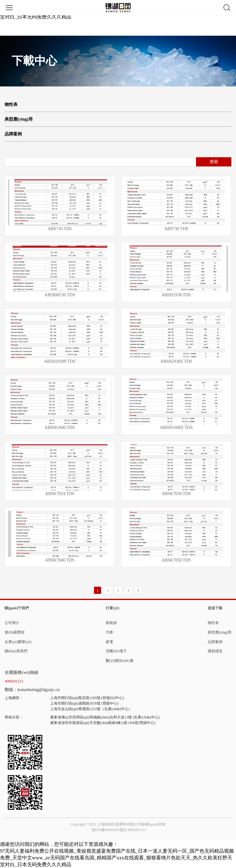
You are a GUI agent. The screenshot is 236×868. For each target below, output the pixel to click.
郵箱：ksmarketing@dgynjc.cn (32, 690)
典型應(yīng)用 (19, 119)
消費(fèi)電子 (116, 651)
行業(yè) (112, 608)
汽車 (109, 632)
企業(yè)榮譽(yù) (18, 642)
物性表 (11, 104)
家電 (109, 642)
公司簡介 (12, 623)
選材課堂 (215, 651)
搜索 (214, 162)
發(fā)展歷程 (15, 632)
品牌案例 (13, 134)
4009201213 (14, 681)
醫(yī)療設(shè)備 (119, 661)
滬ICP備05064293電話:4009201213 (119, 830)
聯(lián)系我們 (16, 651)
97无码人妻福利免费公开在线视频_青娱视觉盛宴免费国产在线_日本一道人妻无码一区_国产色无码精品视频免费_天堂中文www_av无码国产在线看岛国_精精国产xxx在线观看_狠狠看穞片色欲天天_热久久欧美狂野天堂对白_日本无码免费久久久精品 (117, 858)
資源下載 (215, 608)
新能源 (111, 623)
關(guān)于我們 (17, 608)
